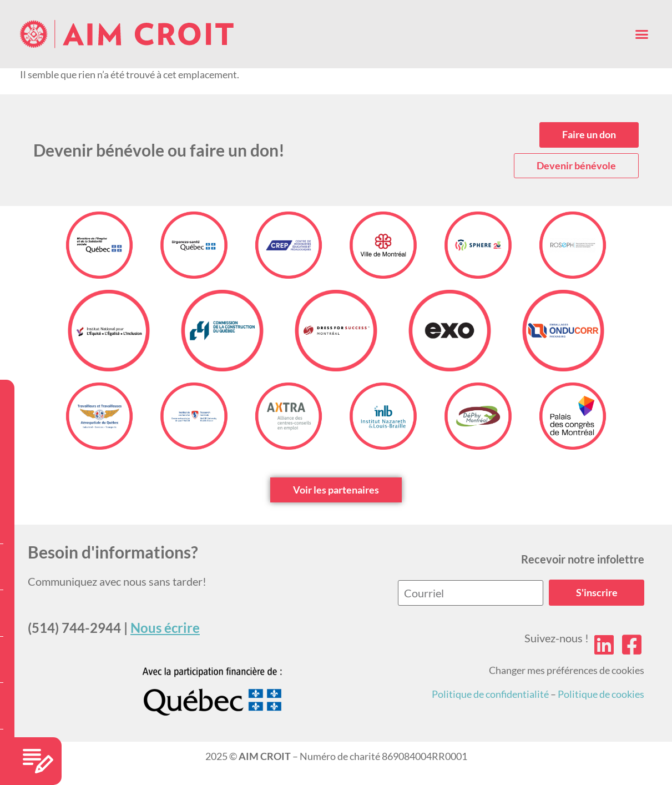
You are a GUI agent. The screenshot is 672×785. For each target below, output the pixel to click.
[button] (642, 34)
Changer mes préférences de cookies (567, 670)
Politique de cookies (601, 694)
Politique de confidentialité (490, 694)
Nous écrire (165, 628)
